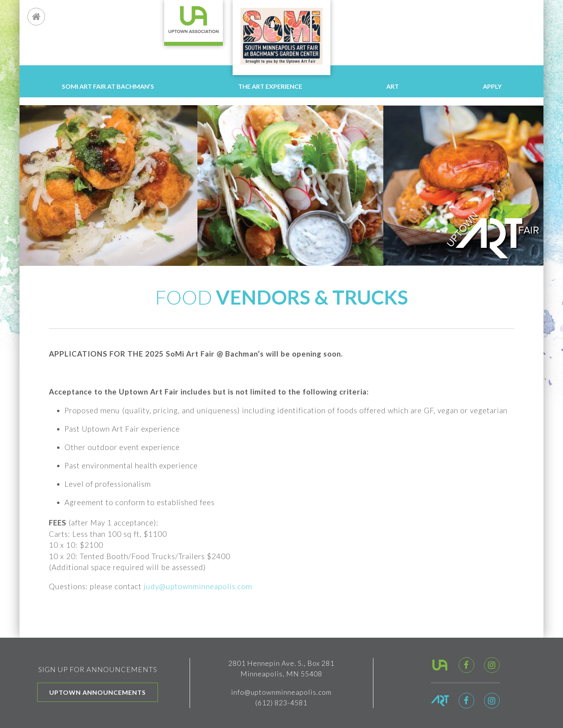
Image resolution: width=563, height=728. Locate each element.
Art (393, 86)
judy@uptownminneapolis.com (198, 586)
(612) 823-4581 (281, 703)
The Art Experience (270, 86)
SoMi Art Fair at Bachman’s (108, 86)
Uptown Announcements (98, 692)
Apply (492, 86)
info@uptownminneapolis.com (281, 692)
